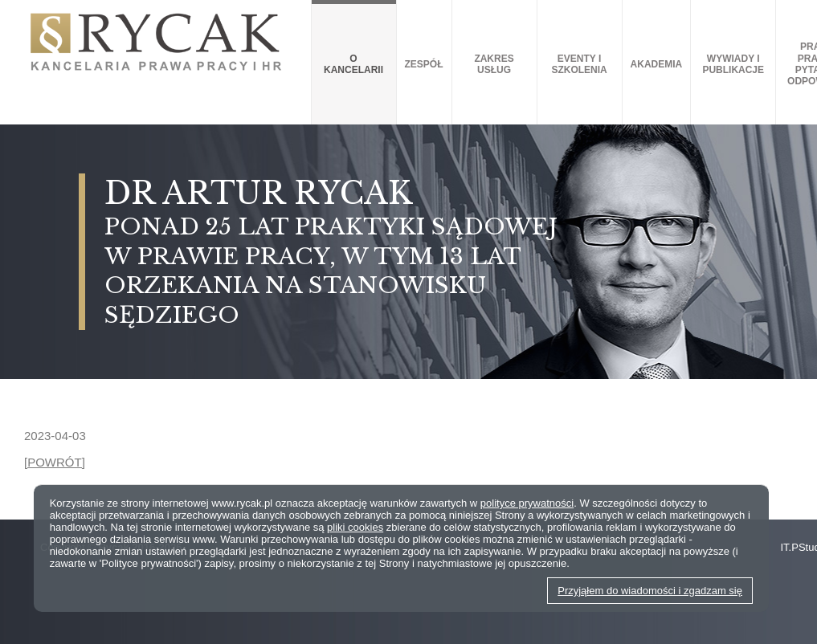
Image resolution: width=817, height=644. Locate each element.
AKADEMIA (657, 64)
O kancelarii (353, 64)
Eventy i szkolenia (579, 64)
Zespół (424, 64)
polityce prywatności (527, 503)
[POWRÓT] (55, 462)
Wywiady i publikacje (733, 64)
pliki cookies (355, 527)
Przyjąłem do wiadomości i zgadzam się (650, 591)
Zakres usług (494, 64)
